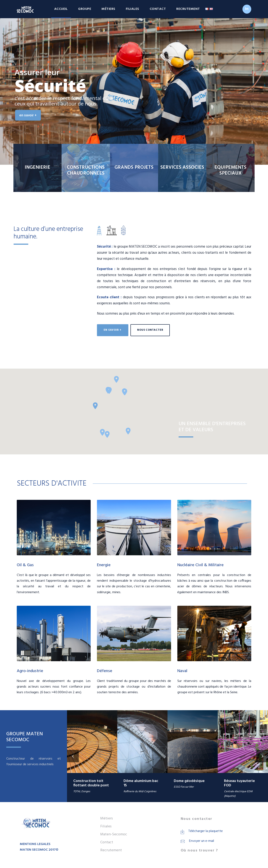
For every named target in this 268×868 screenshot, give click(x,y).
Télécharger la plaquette (206, 831)
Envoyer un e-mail (202, 841)
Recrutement (188, 9)
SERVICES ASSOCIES (182, 168)
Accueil (61, 9)
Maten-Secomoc (114, 834)
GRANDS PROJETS (134, 168)
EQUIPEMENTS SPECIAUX (230, 170)
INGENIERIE (37, 168)
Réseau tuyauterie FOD (239, 783)
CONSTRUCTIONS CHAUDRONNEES (86, 170)
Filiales (133, 9)
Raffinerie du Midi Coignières (140, 791)
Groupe (85, 9)
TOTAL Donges (82, 791)
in (247, 9)
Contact (158, 9)
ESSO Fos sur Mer (184, 787)
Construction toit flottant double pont (91, 783)
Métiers (108, 9)
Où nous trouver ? (199, 851)
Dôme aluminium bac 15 (141, 783)
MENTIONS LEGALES (35, 844)
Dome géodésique (189, 781)
